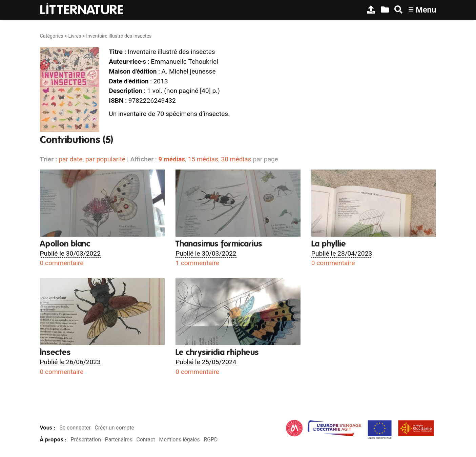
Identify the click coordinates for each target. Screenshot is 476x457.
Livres (75, 36)
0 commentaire (62, 263)
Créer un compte (114, 428)
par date (70, 159)
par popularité (105, 159)
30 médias (236, 159)
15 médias (203, 159)
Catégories (52, 36)
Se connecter (75, 428)
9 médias (172, 159)
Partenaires (119, 440)
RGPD (211, 440)
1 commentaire (197, 263)
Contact (146, 440)
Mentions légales (180, 440)
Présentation (86, 440)
